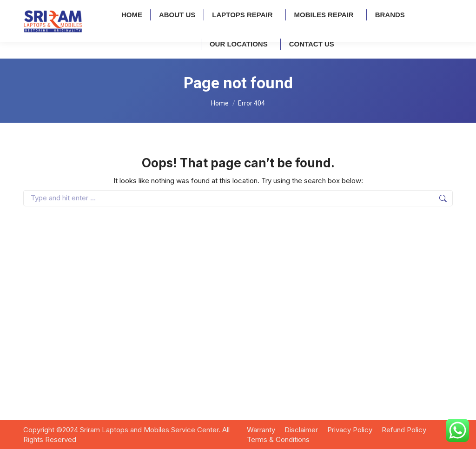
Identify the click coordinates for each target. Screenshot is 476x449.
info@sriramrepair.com (321, 9)
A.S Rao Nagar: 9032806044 (237, 9)
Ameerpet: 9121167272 (60, 9)
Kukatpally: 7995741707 (144, 9)
